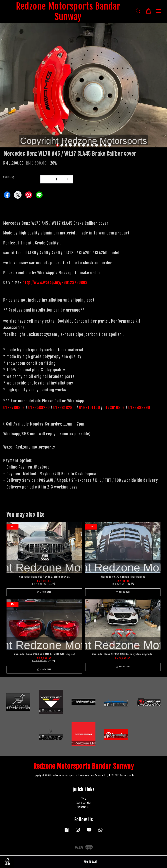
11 (101, 145)
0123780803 (15, 408)
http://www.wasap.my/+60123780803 (55, 282)
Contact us (84, 807)
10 (97, 145)
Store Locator (84, 803)
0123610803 (114, 408)
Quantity (9, 177)
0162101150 (89, 408)
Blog (84, 798)
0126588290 (39, 408)
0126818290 (64, 408)
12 (105, 145)
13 (110, 145)
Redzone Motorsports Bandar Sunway (68, 12)
